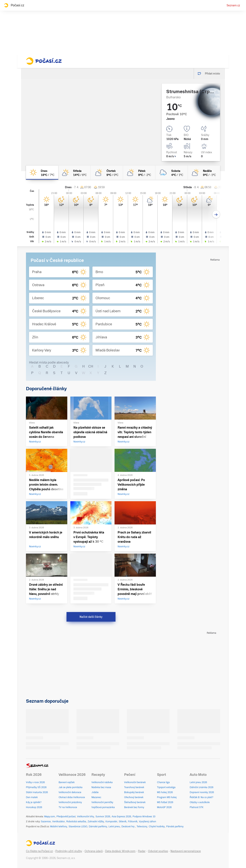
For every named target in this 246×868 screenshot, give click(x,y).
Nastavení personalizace (186, 851)
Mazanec (96, 797)
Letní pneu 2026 (198, 782)
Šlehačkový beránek (135, 802)
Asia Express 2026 (121, 817)
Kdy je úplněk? (34, 802)
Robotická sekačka (76, 822)
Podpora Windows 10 (144, 817)
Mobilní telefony (59, 827)
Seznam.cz (233, 5)
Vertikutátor (59, 822)
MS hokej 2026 (165, 792)
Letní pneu (114, 827)
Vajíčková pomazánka (103, 807)
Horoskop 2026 (34, 807)
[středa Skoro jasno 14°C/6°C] (74, 173)
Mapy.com (50, 817)
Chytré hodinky (157, 827)
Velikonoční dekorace (70, 792)
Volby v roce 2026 (35, 782)
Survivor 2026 (103, 817)
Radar (142, 851)
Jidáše (95, 792)
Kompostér (111, 822)
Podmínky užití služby (69, 851)
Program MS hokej (167, 797)
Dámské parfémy (98, 827)
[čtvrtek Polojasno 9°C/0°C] (107, 173)
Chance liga (163, 782)
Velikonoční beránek (135, 782)
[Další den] (216, 214)
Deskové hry (128, 827)
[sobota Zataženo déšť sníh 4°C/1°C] (171, 173)
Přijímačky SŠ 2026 (36, 787)
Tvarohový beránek (134, 787)
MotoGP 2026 (164, 807)
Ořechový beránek (134, 797)
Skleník (123, 822)
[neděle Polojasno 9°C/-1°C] (204, 173)
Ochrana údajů (94, 851)
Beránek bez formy (134, 807)
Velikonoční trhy (86, 817)
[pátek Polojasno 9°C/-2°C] (139, 173)
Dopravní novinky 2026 (202, 792)
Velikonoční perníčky (102, 802)
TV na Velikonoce (68, 807)
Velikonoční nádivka (102, 782)
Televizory (142, 827)
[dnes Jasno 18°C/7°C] (42, 173)
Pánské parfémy (175, 827)
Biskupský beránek (134, 792)
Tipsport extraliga (166, 787)
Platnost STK (197, 807)
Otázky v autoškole (200, 802)
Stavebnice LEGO (78, 827)
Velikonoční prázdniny (70, 802)
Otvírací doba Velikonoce (72, 797)
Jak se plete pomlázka (71, 787)
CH (91, 366)
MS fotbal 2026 (165, 802)
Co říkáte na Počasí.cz (39, 851)
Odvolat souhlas (158, 851)
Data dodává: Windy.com (120, 851)
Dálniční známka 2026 (202, 787)
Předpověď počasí (66, 817)
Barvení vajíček (67, 782)
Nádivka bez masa (101, 787)
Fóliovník (133, 822)
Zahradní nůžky (96, 822)
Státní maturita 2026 (37, 792)
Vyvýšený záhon (148, 822)
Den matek (32, 797)
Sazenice (46, 822)
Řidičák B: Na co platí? (202, 797)
